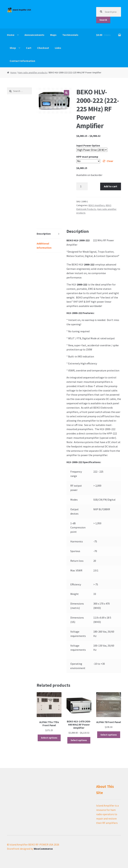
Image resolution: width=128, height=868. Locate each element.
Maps (53, 35)
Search (103, 20)
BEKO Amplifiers (97, 205)
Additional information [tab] (44, 246)
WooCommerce (43, 849)
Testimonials (70, 35)
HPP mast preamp (87, 157)
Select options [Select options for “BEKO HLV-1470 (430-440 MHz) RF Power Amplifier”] (79, 740)
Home (11, 35)
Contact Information (22, 61)
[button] (66, 93)
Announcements (34, 35)
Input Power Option (88, 145)
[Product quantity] (82, 186)
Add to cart (110, 186)
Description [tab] (44, 234)
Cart (29, 48)
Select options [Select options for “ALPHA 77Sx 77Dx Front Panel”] (49, 738)
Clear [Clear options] (110, 161)
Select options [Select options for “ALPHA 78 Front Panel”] (109, 735)
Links (58, 48)
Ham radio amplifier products (32, 72)
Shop (13, 48)
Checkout (43, 48)
